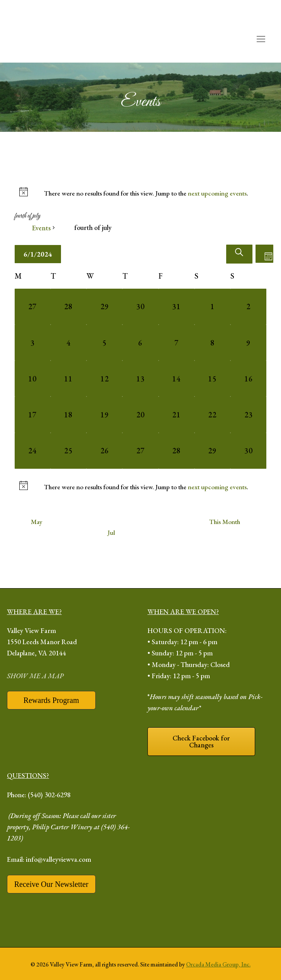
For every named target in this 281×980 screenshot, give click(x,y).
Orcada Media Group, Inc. (218, 964)
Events (41, 228)
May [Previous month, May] (37, 522)
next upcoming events (217, 193)
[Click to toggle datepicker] (38, 254)
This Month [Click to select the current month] (225, 522)
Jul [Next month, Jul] (111, 533)
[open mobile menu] (261, 39)
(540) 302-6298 (49, 795)
